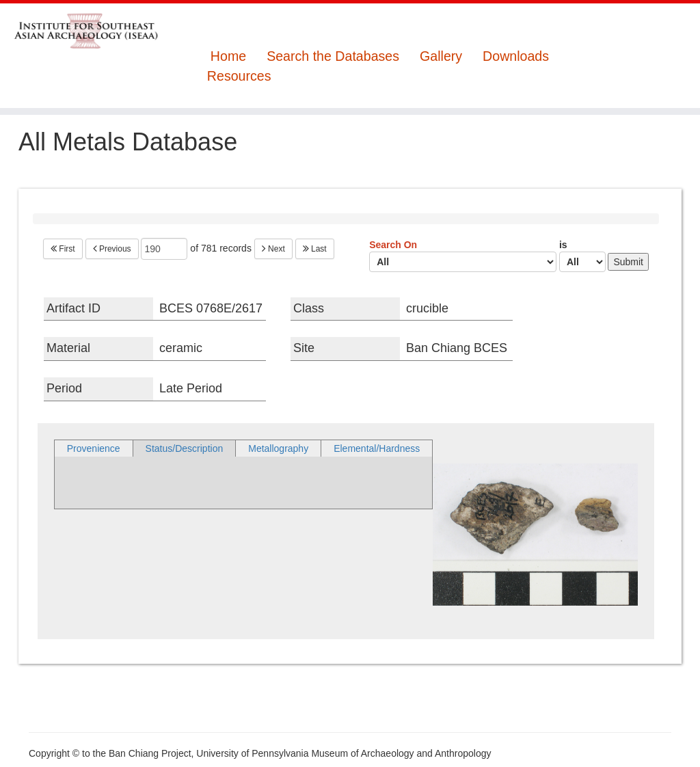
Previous (112, 249)
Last (315, 249)
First (63, 249)
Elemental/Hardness (377, 448)
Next (273, 249)
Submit (628, 262)
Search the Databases (333, 56)
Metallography (278, 448)
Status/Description (185, 448)
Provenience (94, 448)
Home (228, 56)
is (582, 256)
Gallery (441, 56)
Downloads (516, 56)
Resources (239, 76)
